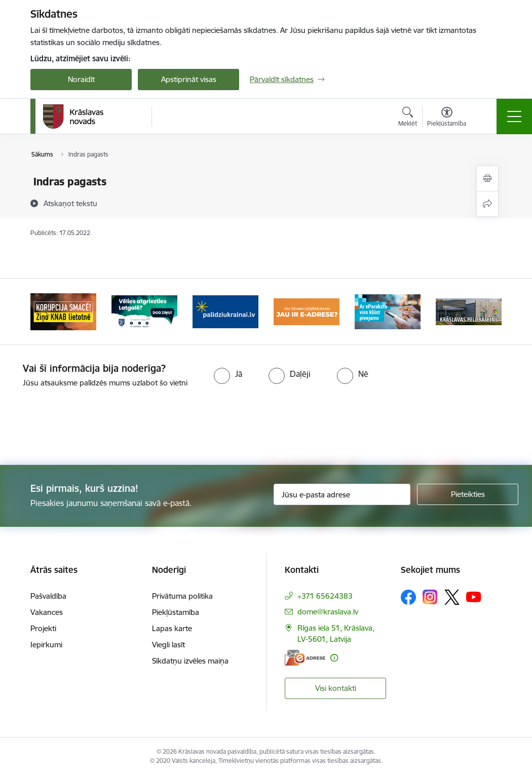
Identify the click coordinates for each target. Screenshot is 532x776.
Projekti (43, 628)
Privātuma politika (182, 596)
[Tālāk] (485, 312)
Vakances (47, 612)
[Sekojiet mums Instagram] (430, 597)
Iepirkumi (46, 645)
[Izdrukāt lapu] (487, 179)
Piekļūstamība (176, 612)
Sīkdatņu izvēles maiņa (190, 661)
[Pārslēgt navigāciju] (514, 117)
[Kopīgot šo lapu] (487, 204)
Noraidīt (81, 79)
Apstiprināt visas (189, 79)
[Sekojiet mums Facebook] (408, 597)
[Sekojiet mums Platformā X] (452, 597)
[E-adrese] (305, 658)
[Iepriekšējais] (47, 312)
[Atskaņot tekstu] (70, 203)
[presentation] (266, 427)
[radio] (228, 374)
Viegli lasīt (168, 645)
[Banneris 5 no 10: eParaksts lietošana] (388, 311)
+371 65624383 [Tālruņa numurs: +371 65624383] (325, 596)
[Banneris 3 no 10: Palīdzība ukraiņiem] (225, 311)
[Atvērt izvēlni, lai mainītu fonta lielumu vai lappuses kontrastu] (447, 118)
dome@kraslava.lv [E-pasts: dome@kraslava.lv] (328, 612)
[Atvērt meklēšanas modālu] (408, 118)
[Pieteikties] (468, 494)
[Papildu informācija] (334, 658)
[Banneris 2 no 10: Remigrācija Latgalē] (144, 311)
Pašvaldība (48, 596)
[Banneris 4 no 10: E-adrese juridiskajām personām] (307, 311)
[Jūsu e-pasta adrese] (342, 494)
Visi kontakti (336, 688)
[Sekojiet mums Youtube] (474, 597)
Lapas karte (172, 628)
